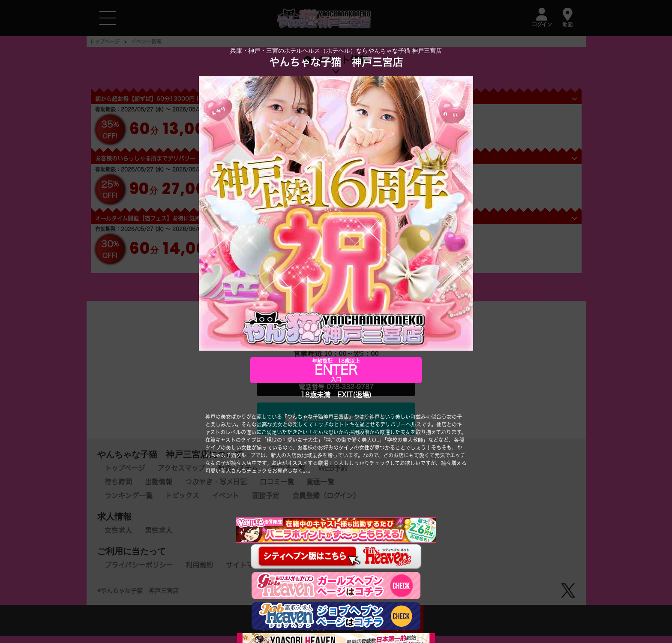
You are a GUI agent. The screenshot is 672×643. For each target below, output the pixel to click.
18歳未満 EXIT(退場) (336, 395)
